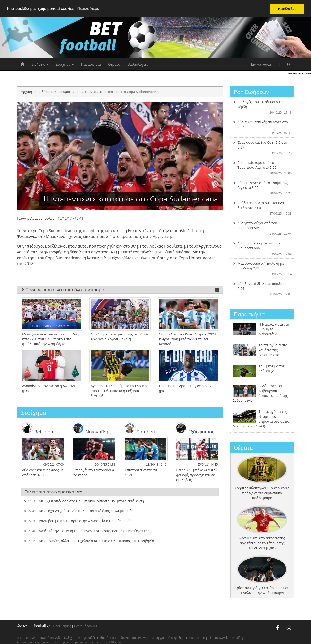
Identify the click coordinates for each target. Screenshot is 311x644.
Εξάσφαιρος (194, 428)
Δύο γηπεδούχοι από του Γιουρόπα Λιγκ (262, 228)
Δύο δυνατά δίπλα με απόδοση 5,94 (262, 289)
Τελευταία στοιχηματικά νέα (54, 492)
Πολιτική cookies (86, 626)
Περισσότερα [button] (88, 9)
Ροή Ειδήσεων (252, 92)
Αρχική (26, 92)
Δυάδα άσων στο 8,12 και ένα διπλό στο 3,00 (262, 208)
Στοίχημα (65, 64)
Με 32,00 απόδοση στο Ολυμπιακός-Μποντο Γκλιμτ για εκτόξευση (84, 501)
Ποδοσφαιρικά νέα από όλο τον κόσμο (120, 290)
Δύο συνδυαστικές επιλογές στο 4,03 (262, 127)
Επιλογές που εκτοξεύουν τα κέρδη (262, 107)
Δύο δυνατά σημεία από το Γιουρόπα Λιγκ (262, 248)
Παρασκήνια (91, 64)
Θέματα (114, 64)
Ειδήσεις (40, 64)
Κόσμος (65, 92)
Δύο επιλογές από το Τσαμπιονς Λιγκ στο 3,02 (262, 188)
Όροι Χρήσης (62, 626)
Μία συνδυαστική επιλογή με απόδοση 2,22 (262, 268)
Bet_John (37, 428)
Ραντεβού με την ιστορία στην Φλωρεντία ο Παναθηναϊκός (78, 521)
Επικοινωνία (261, 64)
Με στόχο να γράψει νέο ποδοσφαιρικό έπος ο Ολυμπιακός (78, 511)
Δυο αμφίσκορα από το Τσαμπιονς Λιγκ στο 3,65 (262, 168)
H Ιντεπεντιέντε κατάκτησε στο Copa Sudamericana (118, 92)
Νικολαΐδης (91, 428)
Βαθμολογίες (138, 64)
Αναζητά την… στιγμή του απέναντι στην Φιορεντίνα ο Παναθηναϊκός (86, 531)
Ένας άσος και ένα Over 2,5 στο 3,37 (262, 148)
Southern (140, 428)
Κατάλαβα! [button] (287, 9)
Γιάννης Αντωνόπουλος (36, 218)
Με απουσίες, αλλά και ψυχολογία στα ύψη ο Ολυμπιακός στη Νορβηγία (89, 541)
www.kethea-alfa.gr (232, 638)
